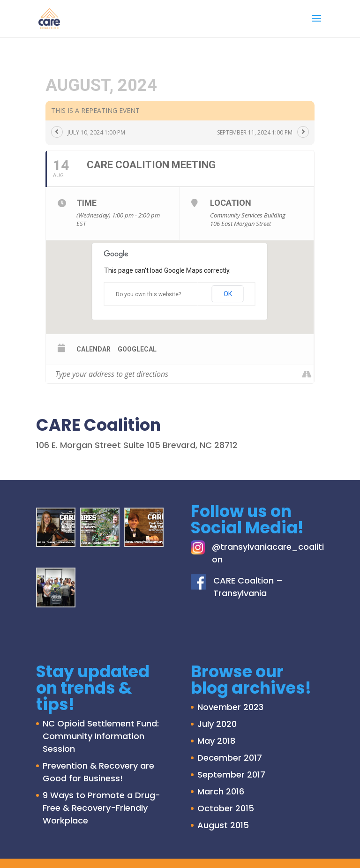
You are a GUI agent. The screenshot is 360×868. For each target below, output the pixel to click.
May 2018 (216, 741)
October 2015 (226, 808)
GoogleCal (137, 349)
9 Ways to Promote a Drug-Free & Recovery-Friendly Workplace (101, 808)
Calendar (94, 349)
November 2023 (230, 707)
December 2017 (230, 758)
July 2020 (217, 724)
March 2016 (221, 791)
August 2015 (223, 825)
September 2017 (231, 774)
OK (228, 294)
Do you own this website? (148, 294)
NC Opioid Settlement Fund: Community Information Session (101, 736)
